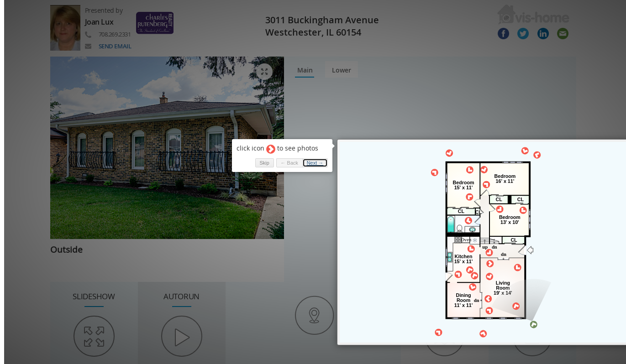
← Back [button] (285, 158)
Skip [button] (260, 158)
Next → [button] (311, 158)
